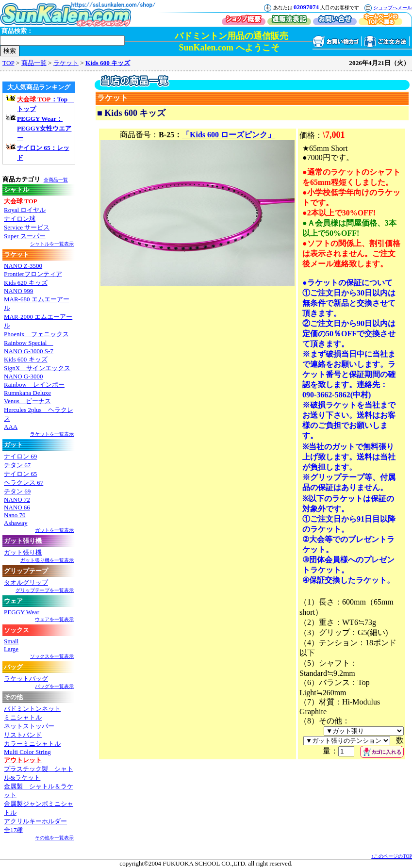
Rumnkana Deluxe (27, 393)
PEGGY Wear (22, 612)
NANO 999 (18, 291)
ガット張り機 (23, 552)
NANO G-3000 (24, 376)
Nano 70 (15, 515)
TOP (8, 63)
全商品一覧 (56, 180)
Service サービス (27, 227)
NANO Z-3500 (23, 266)
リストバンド (23, 735)
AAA (11, 427)
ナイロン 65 (20, 474)
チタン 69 (17, 491)
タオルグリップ (26, 582)
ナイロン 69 (20, 456)
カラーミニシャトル (32, 744)
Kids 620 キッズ (26, 283)
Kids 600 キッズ (108, 63)
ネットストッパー (29, 726)
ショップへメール (393, 8)
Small (11, 641)
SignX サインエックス (37, 368)
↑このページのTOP (392, 856)
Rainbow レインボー (34, 385)
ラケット (66, 63)
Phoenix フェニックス (36, 334)
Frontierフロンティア (33, 274)
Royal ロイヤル (25, 210)
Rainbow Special (28, 343)
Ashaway (16, 523)
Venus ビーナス (27, 401)
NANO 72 (17, 500)
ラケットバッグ (26, 679)
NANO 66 (17, 507)
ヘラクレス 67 (24, 483)
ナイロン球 (20, 219)
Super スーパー (25, 236)
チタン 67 (17, 465)
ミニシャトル (23, 717)
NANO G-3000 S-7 (29, 351)
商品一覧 (34, 63)
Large (11, 649)
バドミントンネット (32, 709)
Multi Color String (27, 752)
